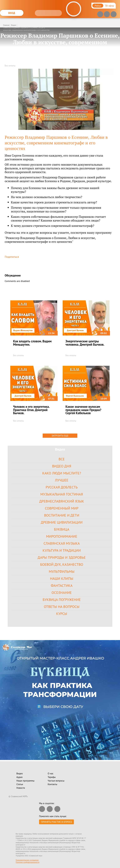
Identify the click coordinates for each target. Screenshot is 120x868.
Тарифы (52, 777)
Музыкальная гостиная (62, 494)
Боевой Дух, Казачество (62, 564)
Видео (14, 25)
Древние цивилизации (62, 522)
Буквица (62, 529)
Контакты (52, 784)
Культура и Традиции (62, 550)
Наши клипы (62, 578)
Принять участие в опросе (56, 822)
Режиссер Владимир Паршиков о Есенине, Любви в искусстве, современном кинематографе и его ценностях (26, 29)
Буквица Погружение (62, 600)
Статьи (20, 784)
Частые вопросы (56, 781)
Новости (21, 788)
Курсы (62, 614)
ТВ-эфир (109, 6)
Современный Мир (62, 508)
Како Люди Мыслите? (62, 473)
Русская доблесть (62, 487)
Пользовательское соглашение (27, 860)
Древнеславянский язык (62, 501)
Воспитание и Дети (62, 515)
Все (62, 459)
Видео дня (62, 466)
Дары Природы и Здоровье (62, 557)
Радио (98, 6)
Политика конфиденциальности (27, 862)
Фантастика (62, 586)
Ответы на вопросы (62, 607)
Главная (6, 25)
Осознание (62, 593)
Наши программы (25, 781)
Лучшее (62, 480)
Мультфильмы (62, 571)
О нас (51, 773)
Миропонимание (62, 536)
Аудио (19, 777)
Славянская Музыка (62, 543)
